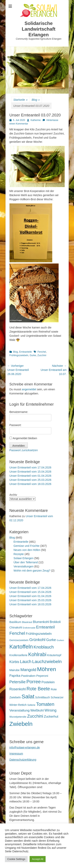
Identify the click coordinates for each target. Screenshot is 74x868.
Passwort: (15, 425)
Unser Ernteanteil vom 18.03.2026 (30, 484)
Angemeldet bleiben (25, 438)
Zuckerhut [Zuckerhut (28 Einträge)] (51, 716)
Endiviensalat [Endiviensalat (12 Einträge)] (29, 628)
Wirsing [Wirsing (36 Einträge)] (50, 710)
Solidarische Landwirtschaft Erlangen (39, 29)
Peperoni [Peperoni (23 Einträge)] (42, 676)
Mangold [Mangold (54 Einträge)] (28, 670)
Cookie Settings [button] (16, 859)
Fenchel (42, 352)
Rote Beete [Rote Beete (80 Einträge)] (38, 689)
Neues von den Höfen (27, 550)
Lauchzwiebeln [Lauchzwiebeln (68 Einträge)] (47, 662)
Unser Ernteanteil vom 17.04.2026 (30, 467)
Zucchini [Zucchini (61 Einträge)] (35, 716)
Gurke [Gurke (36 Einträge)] (51, 640)
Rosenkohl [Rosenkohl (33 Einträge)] (18, 689)
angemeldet (29, 389)
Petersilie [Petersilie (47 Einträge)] (18, 682)
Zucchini (42, 355)
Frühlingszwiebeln (19, 355)
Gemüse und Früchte (27, 546)
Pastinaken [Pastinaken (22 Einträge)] (28, 676)
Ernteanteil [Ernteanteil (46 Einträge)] (45, 627)
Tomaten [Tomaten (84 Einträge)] (45, 704)
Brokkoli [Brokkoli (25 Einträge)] (55, 622)
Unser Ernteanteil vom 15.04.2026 (30, 472)
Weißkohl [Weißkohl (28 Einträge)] (37, 710)
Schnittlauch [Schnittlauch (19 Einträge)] (43, 697)
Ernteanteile (25, 352)
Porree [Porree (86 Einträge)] (34, 682)
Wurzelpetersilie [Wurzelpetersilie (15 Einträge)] (18, 717)
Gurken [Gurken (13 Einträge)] (60, 640)
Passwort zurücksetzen (24, 450)
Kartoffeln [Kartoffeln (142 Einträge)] (21, 647)
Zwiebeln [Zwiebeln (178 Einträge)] (21, 724)
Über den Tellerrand (26, 562)
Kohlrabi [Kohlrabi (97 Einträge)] (37, 654)
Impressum (16, 754)
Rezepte (19, 554)
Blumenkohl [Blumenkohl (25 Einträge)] (41, 622)
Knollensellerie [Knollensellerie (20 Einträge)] (19, 655)
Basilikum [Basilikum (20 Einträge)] (15, 622)
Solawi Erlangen (24, 558)
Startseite (21, 100)
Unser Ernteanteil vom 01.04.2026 (30, 476)
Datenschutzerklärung (23, 760)
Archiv (13, 495)
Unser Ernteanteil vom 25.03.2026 (30, 480)
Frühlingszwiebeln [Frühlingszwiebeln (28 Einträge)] (39, 634)
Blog (36, 100)
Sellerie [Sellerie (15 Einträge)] (31, 705)
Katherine (36, 120)
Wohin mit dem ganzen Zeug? (32, 571)
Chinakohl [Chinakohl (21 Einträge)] (16, 627)
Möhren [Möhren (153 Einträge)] (47, 669)
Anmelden (19, 446)
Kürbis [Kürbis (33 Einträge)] (14, 662)
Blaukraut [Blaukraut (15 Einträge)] (27, 622)
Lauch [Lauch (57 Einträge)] (26, 662)
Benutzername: (19, 412)
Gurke (33, 355)
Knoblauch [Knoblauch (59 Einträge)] (44, 647)
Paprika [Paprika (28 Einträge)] (15, 676)
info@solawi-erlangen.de (25, 747)
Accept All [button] (38, 859)
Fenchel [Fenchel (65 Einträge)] (17, 633)
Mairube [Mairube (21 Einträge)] (15, 670)
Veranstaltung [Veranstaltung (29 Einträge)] (20, 710)
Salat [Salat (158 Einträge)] (28, 696)
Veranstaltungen (24, 566)
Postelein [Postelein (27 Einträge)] (48, 682)
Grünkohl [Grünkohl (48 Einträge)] (37, 640)
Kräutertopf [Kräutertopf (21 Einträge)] (54, 655)
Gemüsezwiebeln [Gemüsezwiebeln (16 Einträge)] (19, 640)
